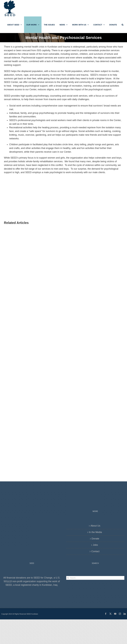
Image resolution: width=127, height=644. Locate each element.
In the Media (95, 532)
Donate (95, 539)
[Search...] (95, 578)
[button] (122, 25)
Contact (95, 551)
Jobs (95, 545)
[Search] (68, 578)
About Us (95, 526)
